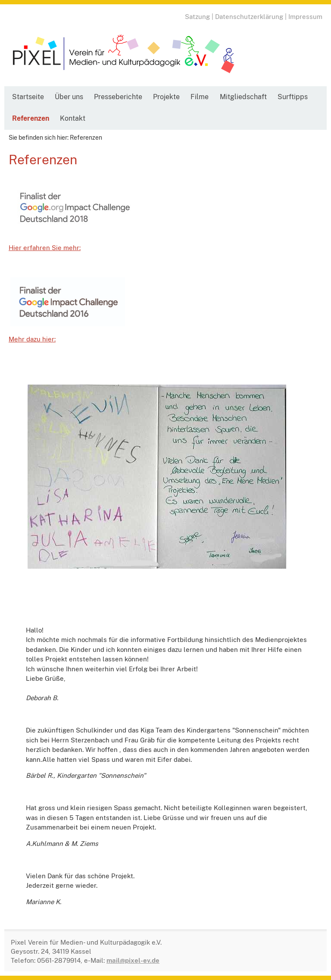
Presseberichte (118, 97)
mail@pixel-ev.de (133, 960)
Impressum (305, 17)
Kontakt (73, 118)
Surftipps (293, 97)
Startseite (28, 97)
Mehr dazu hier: (32, 339)
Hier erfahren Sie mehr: (45, 248)
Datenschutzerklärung (249, 17)
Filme (200, 97)
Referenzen (31, 118)
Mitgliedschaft (243, 97)
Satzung (197, 17)
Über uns (69, 97)
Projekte (166, 97)
